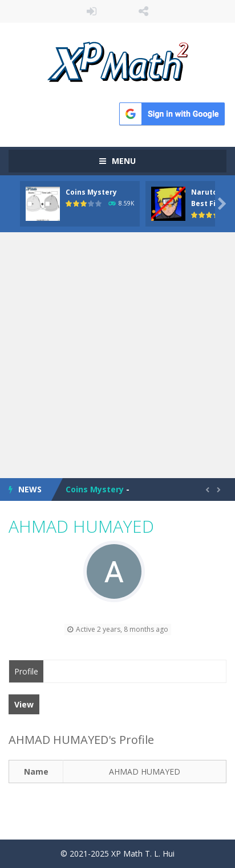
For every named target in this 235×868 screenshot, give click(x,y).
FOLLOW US (143, 11)
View (24, 704)
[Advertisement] (117, 355)
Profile (26, 671)
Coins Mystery (91, 192)
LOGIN (92, 11)
